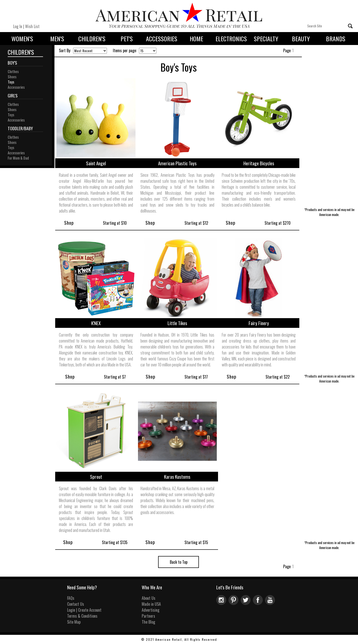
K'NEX (96, 323)
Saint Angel (96, 163)
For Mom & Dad (18, 158)
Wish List (32, 26)
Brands (336, 39)
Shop (69, 223)
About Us (149, 598)
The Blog (148, 622)
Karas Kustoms (177, 477)
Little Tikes (177, 323)
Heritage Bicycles (259, 163)
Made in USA (151, 604)
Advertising (151, 610)
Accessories (162, 39)
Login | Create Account (84, 610)
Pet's (127, 39)
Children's (92, 39)
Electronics (231, 39)
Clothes (13, 71)
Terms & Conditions (82, 616)
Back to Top (179, 562)
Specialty (266, 39)
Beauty (301, 39)
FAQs (71, 598)
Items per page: (125, 50)
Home (196, 39)
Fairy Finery (259, 323)
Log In (18, 26)
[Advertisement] (329, 131)
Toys (11, 82)
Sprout (96, 477)
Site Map (74, 622)
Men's (57, 39)
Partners (148, 616)
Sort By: (65, 50)
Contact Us (76, 604)
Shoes (12, 77)
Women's (22, 39)
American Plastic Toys (177, 163)
